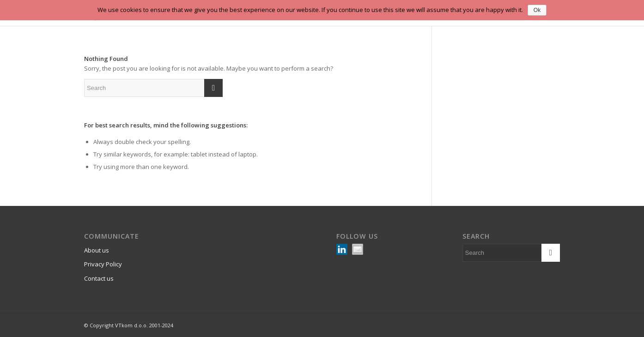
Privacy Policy (103, 264)
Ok (537, 10)
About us (97, 250)
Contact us (99, 278)
